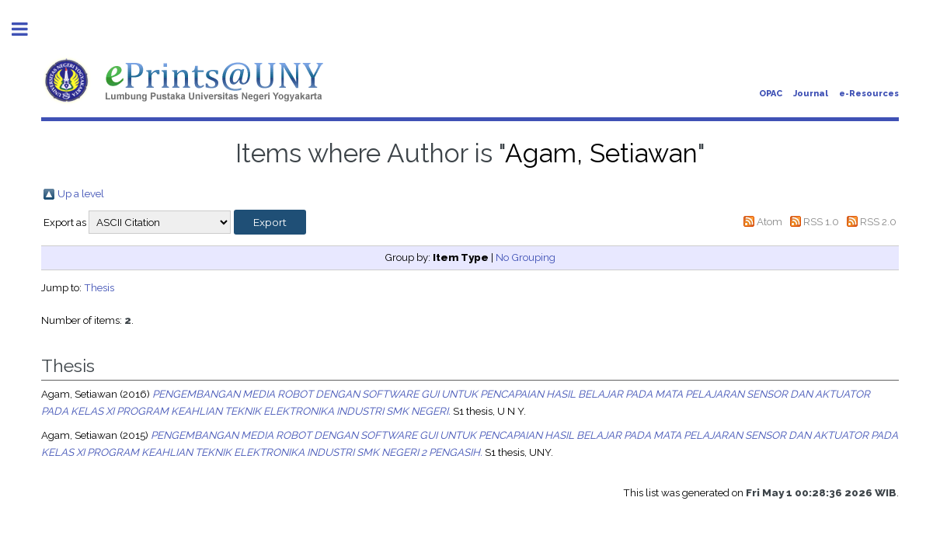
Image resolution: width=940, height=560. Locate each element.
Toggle (28, 29)
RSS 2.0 (878, 221)
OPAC (771, 94)
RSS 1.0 (821, 221)
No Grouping (526, 257)
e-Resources (869, 94)
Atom (769, 221)
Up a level (81, 193)
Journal (811, 94)
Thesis (99, 287)
